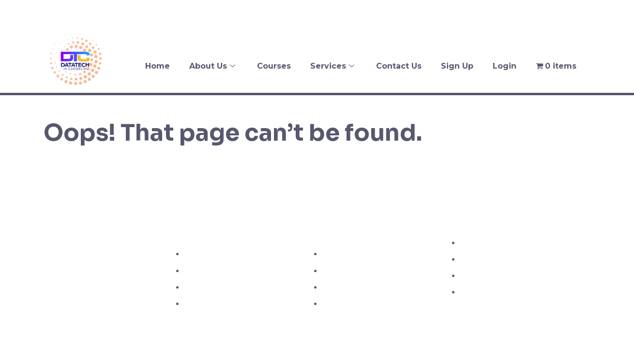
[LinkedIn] (619, 12)
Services (333, 66)
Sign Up (457, 66)
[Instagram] (600, 12)
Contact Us (399, 66)
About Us (213, 66)
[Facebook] (561, 12)
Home (158, 66)
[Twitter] (580, 12)
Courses (274, 66)
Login (505, 66)
